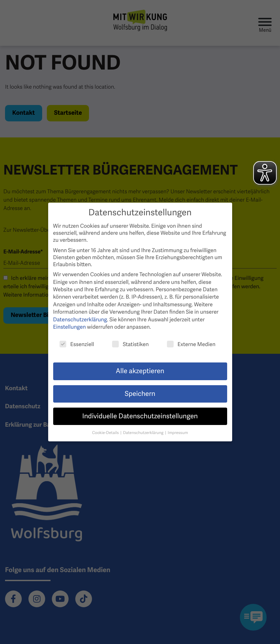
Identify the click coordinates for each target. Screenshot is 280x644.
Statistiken (130, 344)
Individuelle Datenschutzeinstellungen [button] (140, 416)
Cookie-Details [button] (106, 433)
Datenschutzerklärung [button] (144, 433)
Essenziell (77, 344)
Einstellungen (70, 327)
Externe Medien (191, 344)
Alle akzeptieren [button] (140, 371)
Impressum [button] (178, 433)
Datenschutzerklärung (80, 319)
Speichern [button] (140, 394)
